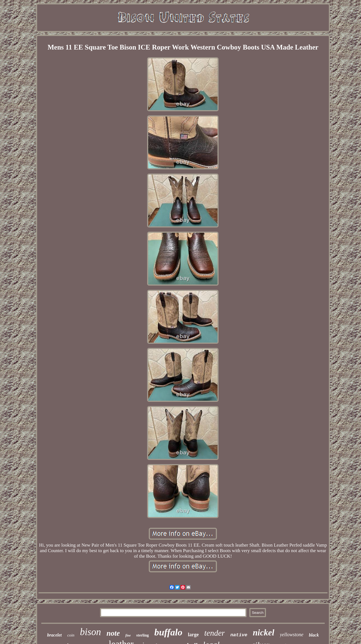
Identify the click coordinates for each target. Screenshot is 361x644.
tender (214, 633)
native (239, 635)
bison (91, 632)
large (193, 635)
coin (71, 635)
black (314, 635)
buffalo (168, 632)
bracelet (54, 635)
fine (128, 635)
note (113, 633)
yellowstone (292, 635)
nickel (264, 633)
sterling (143, 635)
